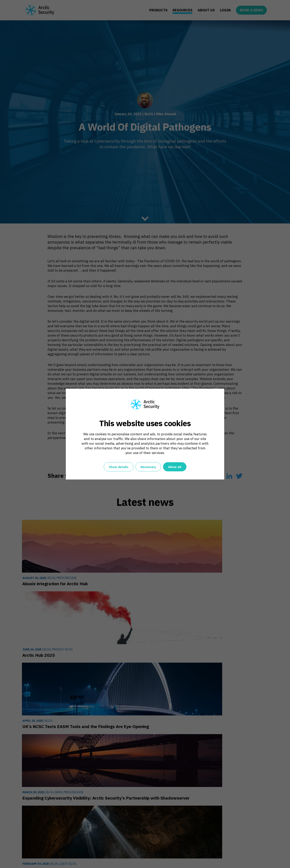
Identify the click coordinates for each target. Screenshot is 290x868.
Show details (119, 467)
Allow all (175, 467)
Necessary (148, 467)
